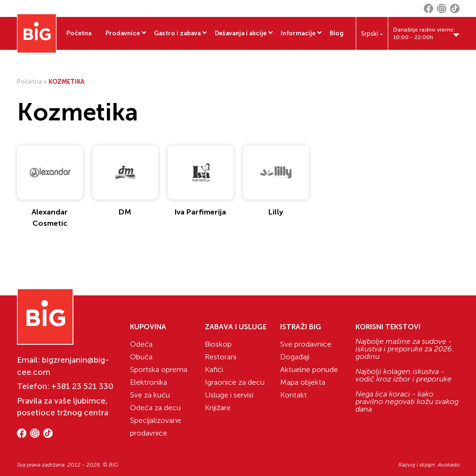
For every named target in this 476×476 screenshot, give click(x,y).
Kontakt (294, 395)
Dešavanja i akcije (241, 33)
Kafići (214, 369)
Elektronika (149, 382)
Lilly (276, 212)
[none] (372, 33)
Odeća (141, 344)
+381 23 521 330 (82, 386)
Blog (337, 33)
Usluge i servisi (229, 395)
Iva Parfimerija (200, 212)
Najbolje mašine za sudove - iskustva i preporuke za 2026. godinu (405, 349)
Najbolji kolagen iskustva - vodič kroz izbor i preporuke (403, 375)
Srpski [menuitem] (370, 34)
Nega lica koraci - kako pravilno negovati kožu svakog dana (407, 402)
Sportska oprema (159, 369)
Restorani (221, 357)
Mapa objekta (303, 382)
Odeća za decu (155, 408)
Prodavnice (123, 33)
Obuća (141, 357)
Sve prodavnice (306, 344)
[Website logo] (37, 33)
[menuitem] (372, 34)
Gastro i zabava (177, 33)
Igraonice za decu (235, 382)
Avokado (449, 465)
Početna (79, 33)
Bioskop (218, 344)
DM (125, 212)
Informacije (298, 33)
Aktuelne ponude (309, 369)
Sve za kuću (150, 395)
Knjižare (218, 408)
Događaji (295, 357)
